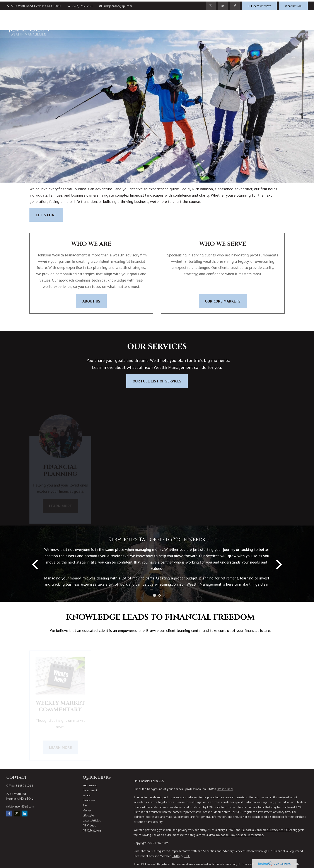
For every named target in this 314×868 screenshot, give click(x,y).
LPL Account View (259, 4)
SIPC (187, 856)
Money (87, 810)
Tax (85, 805)
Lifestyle (88, 815)
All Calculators (92, 830)
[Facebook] (235, 4)
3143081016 (24, 786)
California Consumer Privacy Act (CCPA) (267, 830)
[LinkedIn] (223, 4)
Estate (87, 795)
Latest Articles (92, 820)
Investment (90, 790)
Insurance (89, 800)
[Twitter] (211, 4)
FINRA (176, 856)
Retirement (90, 785)
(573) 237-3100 (80, 4)
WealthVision (293, 4)
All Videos (89, 825)
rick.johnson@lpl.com (115, 4)
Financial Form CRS (152, 781)
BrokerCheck (225, 789)
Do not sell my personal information (240, 835)
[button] (151, 22)
